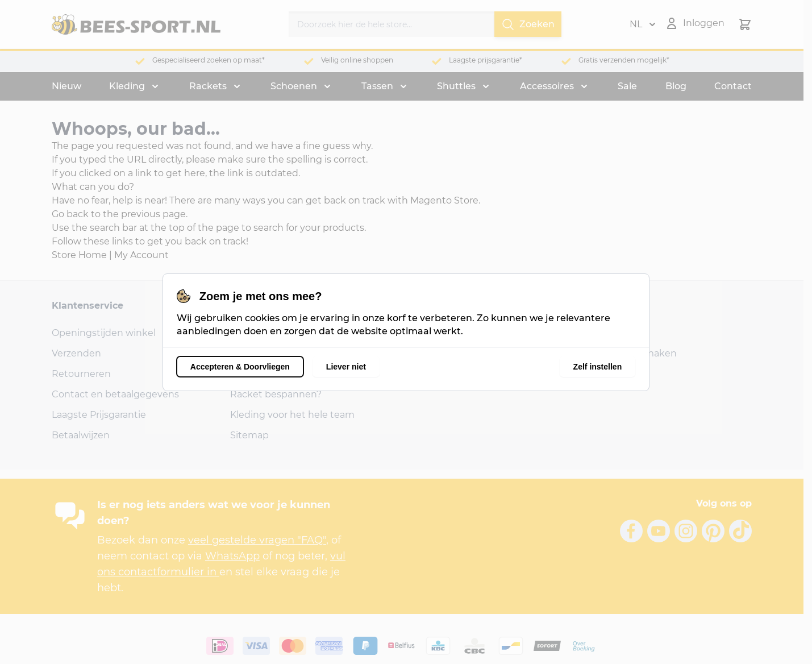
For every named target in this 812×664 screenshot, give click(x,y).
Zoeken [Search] (528, 24)
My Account (141, 255)
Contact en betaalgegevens (115, 394)
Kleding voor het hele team (292, 415)
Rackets (208, 86)
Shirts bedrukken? (272, 374)
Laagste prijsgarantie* (486, 60)
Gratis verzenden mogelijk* (624, 60)
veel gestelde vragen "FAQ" (257, 540)
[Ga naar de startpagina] (136, 24)
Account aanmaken (632, 353)
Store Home (79, 255)
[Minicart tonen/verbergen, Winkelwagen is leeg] (745, 24)
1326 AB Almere (444, 353)
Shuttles (456, 86)
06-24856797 (438, 374)
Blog (676, 86)
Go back (70, 214)
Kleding (127, 86)
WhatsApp (232, 556)
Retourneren (81, 374)
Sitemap (249, 435)
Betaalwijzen (81, 435)
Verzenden (76, 353)
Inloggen (608, 333)
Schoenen (294, 86)
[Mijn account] (695, 23)
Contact (733, 86)
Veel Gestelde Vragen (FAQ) (292, 353)
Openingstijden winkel (104, 333)
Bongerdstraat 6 (445, 333)
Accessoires (547, 86)
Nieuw (66, 86)
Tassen (377, 86)
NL (643, 24)
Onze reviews (261, 333)
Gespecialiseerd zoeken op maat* (209, 60)
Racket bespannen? (276, 394)
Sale (627, 86)
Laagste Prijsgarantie (99, 415)
